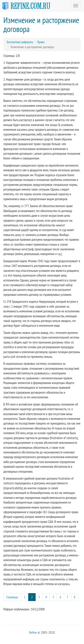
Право (41, 42)
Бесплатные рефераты (20, 42)
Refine (33, 632)
